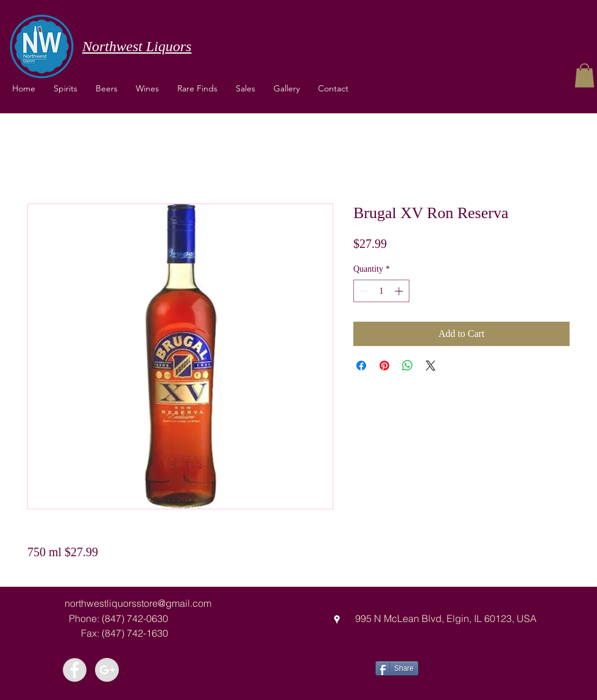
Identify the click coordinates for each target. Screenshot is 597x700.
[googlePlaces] (337, 620)
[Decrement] (363, 291)
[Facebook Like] (464, 667)
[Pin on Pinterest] (384, 366)
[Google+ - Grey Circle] (107, 670)
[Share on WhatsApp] (408, 366)
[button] (147, 88)
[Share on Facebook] (361, 366)
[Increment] (400, 291)
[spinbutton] (381, 291)
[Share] (397, 668)
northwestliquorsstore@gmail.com (138, 603)
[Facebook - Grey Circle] (75, 670)
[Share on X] (431, 366)
